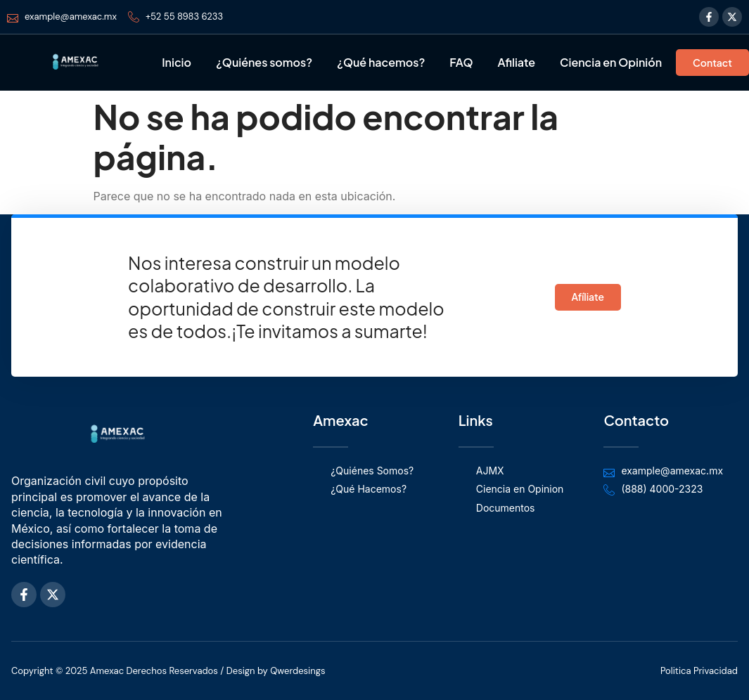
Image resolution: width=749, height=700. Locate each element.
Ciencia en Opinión (611, 62)
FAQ (461, 62)
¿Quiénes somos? (264, 62)
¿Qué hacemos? (381, 62)
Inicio (177, 62)
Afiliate (516, 62)
